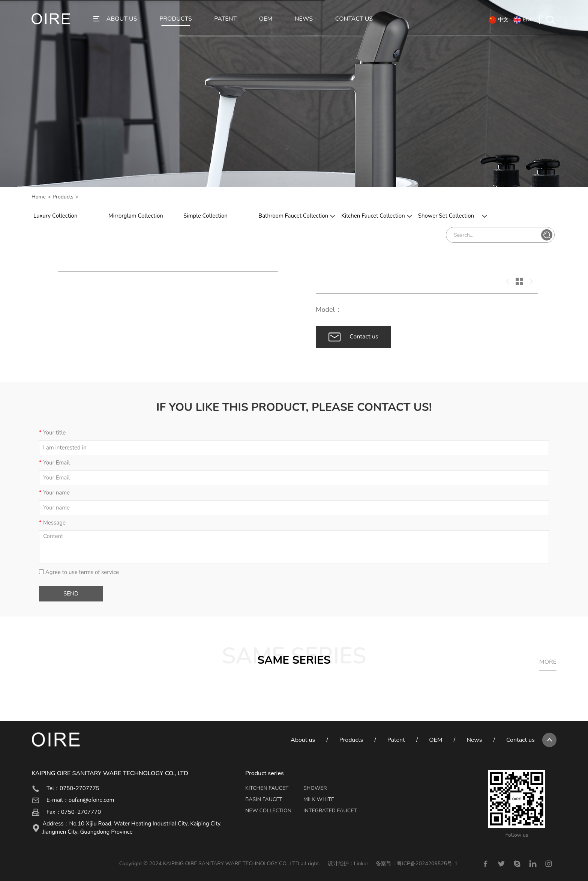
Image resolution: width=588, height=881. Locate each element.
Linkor (361, 864)
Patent (396, 740)
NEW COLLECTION (268, 811)
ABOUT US (122, 19)
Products (63, 197)
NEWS (304, 19)
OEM (266, 19)
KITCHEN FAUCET (267, 788)
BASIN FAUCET (264, 799)
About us (303, 740)
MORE (548, 662)
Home (39, 197)
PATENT (225, 19)
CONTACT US (354, 19)
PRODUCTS (175, 19)
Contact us (520, 740)
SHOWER (315, 788)
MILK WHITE (319, 799)
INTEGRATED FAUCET (330, 811)
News (474, 740)
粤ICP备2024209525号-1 (427, 864)
